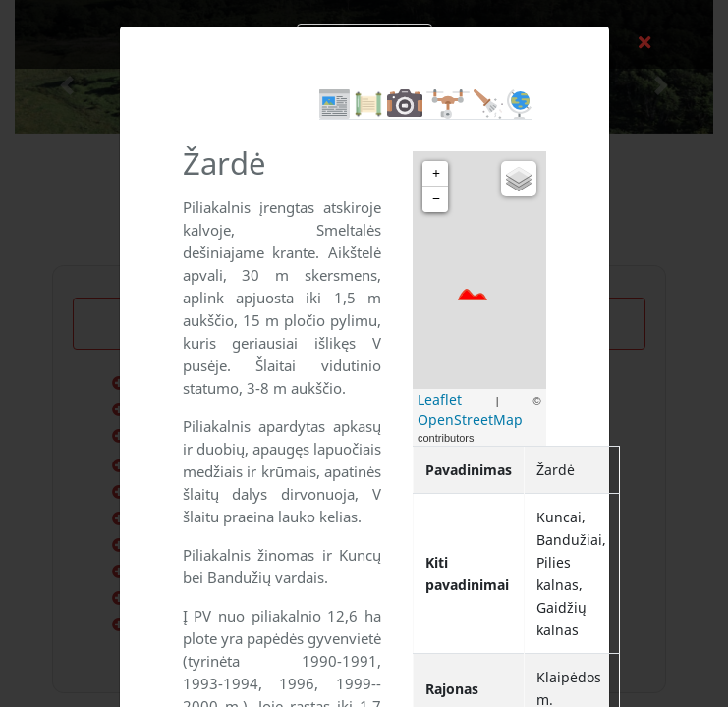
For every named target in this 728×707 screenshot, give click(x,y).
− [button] (436, 199)
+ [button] (436, 173)
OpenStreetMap (470, 420)
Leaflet (440, 399)
